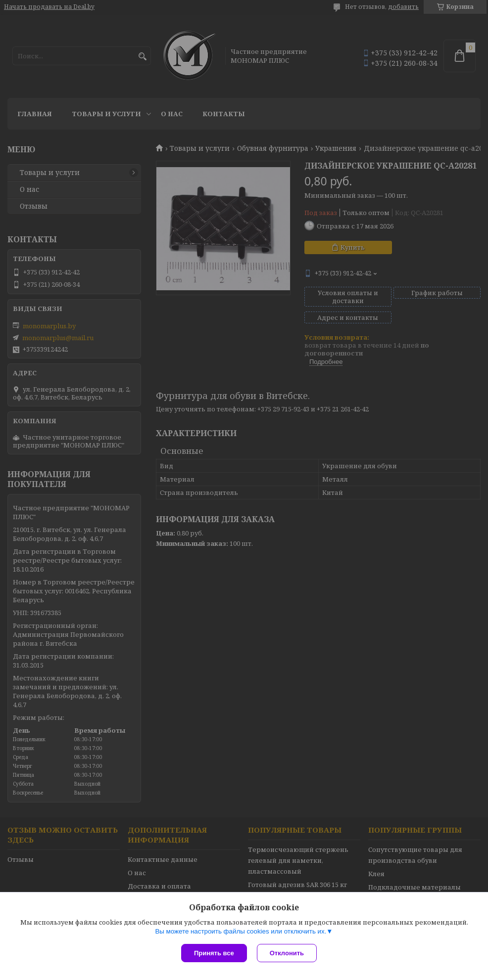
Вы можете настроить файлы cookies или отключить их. (241, 931)
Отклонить (287, 953)
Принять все (214, 953)
